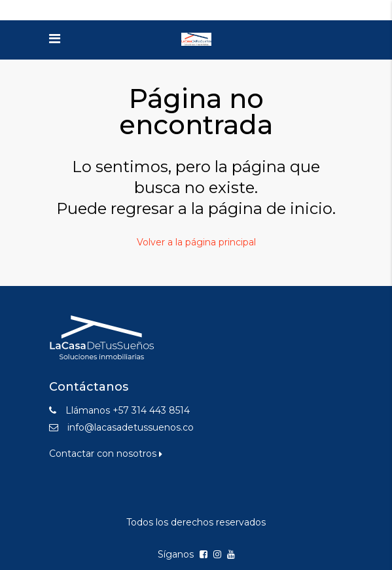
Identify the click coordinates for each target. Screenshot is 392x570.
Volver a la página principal (196, 242)
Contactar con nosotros (106, 454)
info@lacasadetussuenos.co (131, 427)
